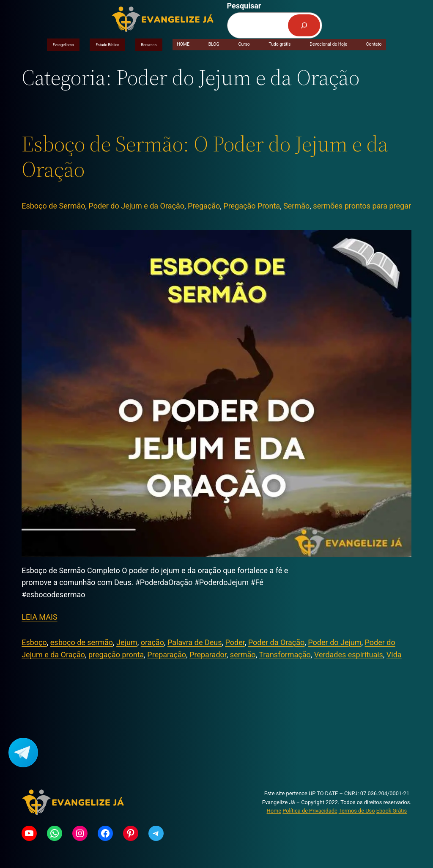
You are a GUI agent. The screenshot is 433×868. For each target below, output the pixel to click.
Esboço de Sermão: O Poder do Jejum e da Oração (205, 157)
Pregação (204, 206)
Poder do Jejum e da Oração (137, 206)
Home (274, 811)
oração (152, 642)
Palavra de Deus (195, 642)
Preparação (167, 655)
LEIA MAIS (39, 617)
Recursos (149, 45)
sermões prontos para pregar (362, 206)
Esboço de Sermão (53, 206)
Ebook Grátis (392, 811)
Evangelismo (63, 45)
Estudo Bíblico (107, 45)
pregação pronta (116, 655)
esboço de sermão (82, 642)
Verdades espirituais (349, 655)
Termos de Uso (357, 811)
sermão (243, 655)
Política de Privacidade (310, 811)
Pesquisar (244, 6)
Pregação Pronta (252, 206)
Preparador (208, 655)
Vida (394, 655)
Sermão (296, 206)
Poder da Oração (277, 642)
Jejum (127, 642)
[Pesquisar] (304, 25)
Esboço (34, 642)
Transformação (285, 655)
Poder (235, 642)
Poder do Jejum (334, 642)
